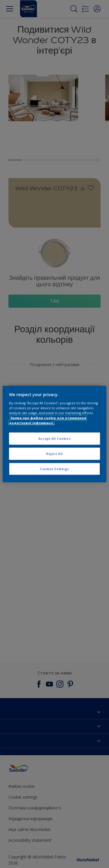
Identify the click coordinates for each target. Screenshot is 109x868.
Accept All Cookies (54, 439)
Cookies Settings (54, 469)
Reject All (54, 453)
